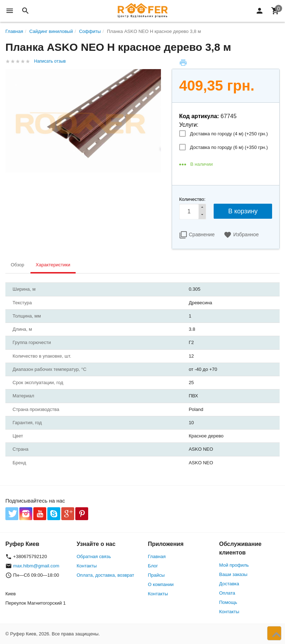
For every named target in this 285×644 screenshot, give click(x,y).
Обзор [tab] (18, 265)
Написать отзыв (50, 61)
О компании (161, 584)
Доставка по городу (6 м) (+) (229, 147)
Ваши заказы (233, 574)
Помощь (228, 602)
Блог (153, 566)
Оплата (227, 593)
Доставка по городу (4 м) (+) (229, 134)
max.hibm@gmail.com (36, 566)
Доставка (229, 584)
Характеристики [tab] (53, 265)
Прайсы (156, 575)
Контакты (87, 566)
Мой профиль (234, 565)
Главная (157, 556)
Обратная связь (94, 556)
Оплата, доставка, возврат (105, 575)
